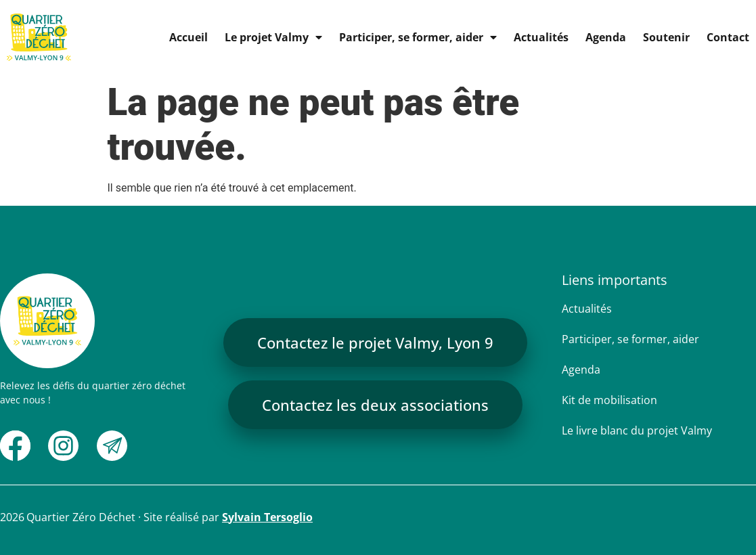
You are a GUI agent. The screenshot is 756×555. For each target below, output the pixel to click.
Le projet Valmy (273, 37)
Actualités (541, 37)
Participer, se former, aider (418, 37)
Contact (728, 37)
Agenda (606, 37)
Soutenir (666, 37)
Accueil (188, 37)
